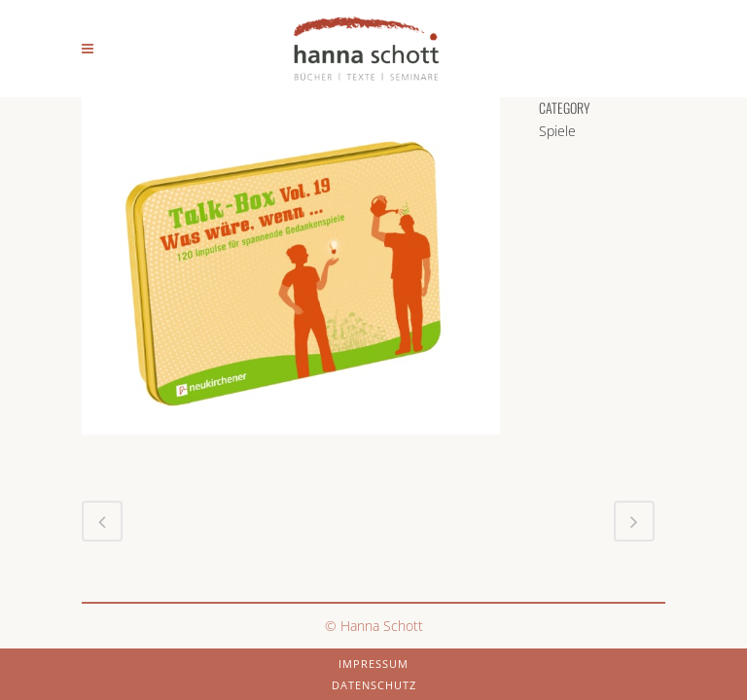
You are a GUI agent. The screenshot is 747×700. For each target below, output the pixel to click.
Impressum (373, 664)
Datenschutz (374, 685)
